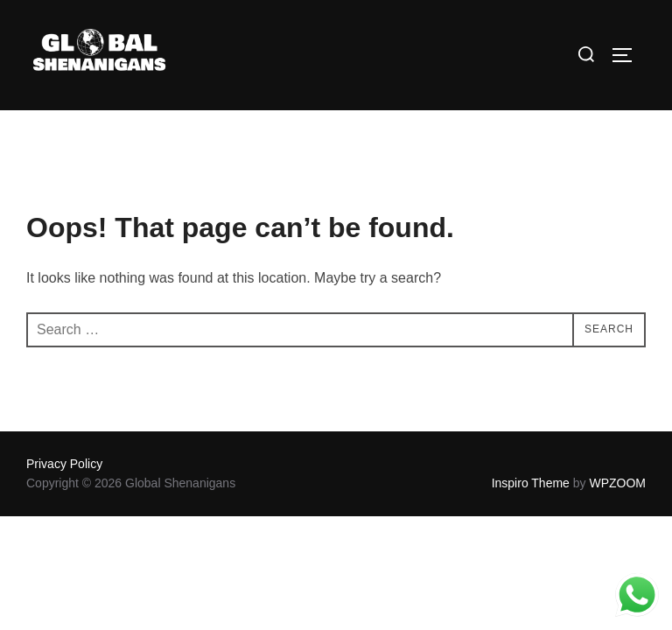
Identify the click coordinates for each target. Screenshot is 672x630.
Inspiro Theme (531, 483)
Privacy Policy (64, 464)
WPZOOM (617, 483)
